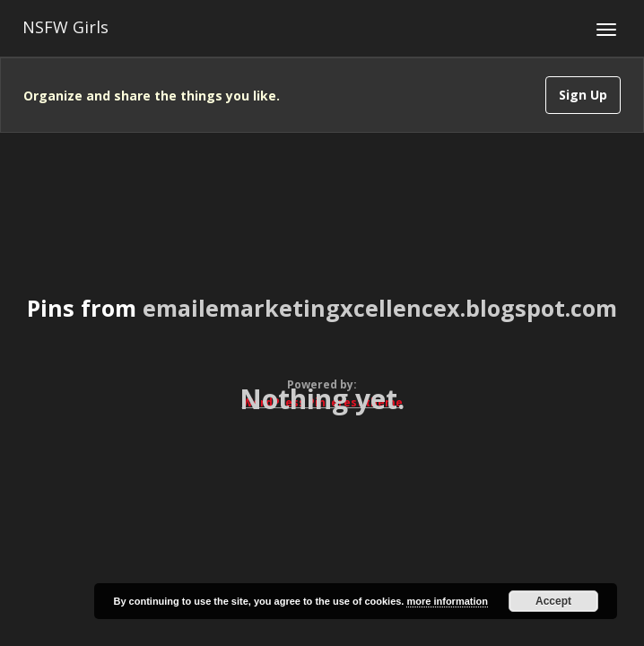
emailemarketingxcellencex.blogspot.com (380, 308)
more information (447, 601)
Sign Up (583, 95)
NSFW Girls (65, 27)
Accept (553, 601)
